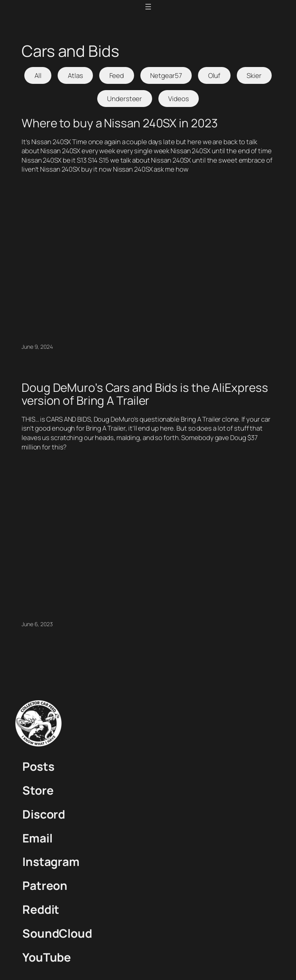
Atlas (75, 75)
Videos (178, 99)
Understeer (124, 99)
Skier (254, 75)
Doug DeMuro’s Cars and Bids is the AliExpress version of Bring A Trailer (145, 394)
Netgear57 (166, 75)
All (38, 75)
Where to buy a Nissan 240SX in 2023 (120, 123)
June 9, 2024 (37, 347)
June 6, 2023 (37, 624)
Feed (117, 75)
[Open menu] (148, 7)
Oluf (214, 75)
